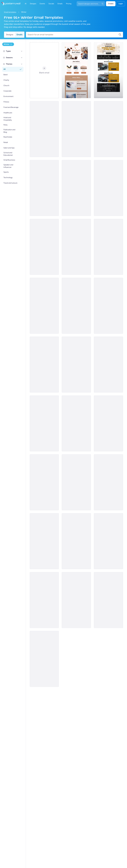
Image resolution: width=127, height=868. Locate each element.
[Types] (22, 51)
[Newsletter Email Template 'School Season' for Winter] (76, 365)
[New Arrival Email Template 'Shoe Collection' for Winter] (44, 247)
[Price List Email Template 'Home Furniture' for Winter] (44, 306)
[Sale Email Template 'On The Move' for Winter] (44, 423)
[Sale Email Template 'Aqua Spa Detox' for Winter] (76, 188)
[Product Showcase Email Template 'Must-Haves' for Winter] (76, 70)
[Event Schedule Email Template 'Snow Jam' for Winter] (108, 247)
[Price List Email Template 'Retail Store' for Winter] (108, 188)
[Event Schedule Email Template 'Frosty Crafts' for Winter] (76, 247)
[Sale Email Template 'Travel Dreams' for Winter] (76, 423)
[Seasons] (22, 58)
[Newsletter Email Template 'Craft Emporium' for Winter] (76, 129)
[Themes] (22, 64)
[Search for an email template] (73, 35)
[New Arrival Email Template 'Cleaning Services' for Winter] (44, 129)
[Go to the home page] (10, 4)
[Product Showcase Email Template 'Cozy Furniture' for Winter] (76, 482)
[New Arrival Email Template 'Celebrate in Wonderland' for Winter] (44, 188)
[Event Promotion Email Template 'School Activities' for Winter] (108, 423)
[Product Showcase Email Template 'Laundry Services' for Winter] (44, 482)
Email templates (10, 12)
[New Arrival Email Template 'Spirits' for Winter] (44, 600)
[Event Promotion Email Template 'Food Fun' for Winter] (108, 482)
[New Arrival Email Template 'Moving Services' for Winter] (44, 659)
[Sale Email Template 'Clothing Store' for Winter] (76, 541)
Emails (19, 35)
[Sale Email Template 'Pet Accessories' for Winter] (44, 541)
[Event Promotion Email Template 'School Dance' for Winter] (108, 365)
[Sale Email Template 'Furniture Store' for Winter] (76, 600)
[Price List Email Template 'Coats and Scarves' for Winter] (108, 541)
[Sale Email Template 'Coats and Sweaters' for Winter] (76, 306)
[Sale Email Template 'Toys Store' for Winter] (44, 365)
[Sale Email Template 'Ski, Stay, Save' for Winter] (108, 600)
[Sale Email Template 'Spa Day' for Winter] (108, 306)
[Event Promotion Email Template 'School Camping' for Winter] (108, 129)
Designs (10, 35)
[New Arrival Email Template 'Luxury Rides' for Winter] (108, 70)
